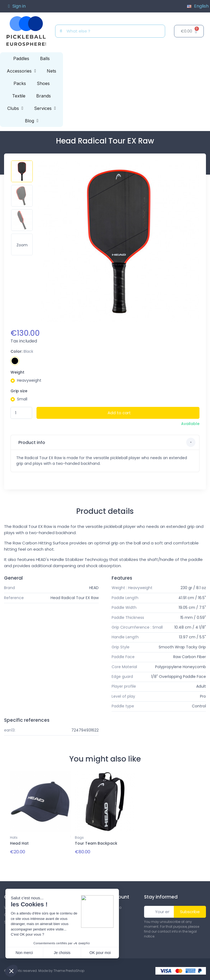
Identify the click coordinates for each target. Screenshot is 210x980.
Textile (19, 96)
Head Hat (19, 843)
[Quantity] (21, 413)
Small (22, 399)
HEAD (94, 588)
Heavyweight (29, 380)
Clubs (15, 108)
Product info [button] (106, 442)
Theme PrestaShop (69, 971)
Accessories (21, 71)
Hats (14, 837)
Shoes (43, 83)
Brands (44, 96)
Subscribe (190, 912)
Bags (79, 837)
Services (45, 108)
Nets (51, 71)
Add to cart (119, 413)
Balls (45, 58)
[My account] (17, 6)
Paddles (21, 58)
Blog (32, 121)
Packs (20, 83)
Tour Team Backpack (96, 843)
